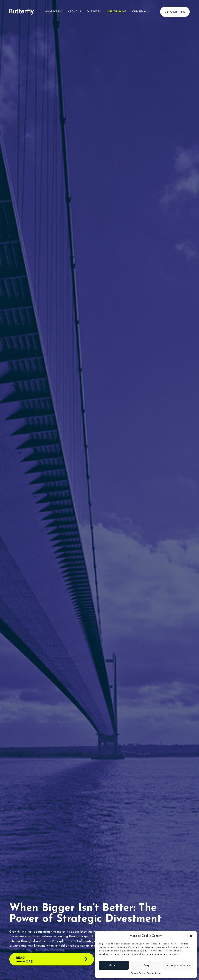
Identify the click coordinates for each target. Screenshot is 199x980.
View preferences (178, 965)
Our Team (139, 11)
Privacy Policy (154, 973)
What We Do (53, 11)
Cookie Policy (138, 973)
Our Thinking (117, 11)
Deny (146, 965)
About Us (74, 11)
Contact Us (175, 11)
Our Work (94, 11)
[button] (191, 936)
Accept (114, 965)
